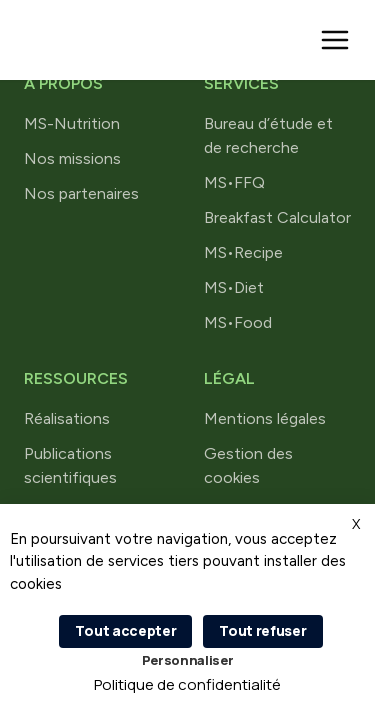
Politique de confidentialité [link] (187, 684)
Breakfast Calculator (277, 217)
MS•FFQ (234, 182)
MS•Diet (234, 287)
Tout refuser (262, 630)
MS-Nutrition (72, 123)
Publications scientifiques (70, 465)
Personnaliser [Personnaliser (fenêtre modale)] (188, 660)
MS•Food (238, 322)
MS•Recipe (243, 252)
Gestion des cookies (248, 465)
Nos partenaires (81, 193)
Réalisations (67, 418)
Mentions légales (265, 418)
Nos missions (72, 158)
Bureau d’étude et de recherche (268, 135)
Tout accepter (125, 630)
